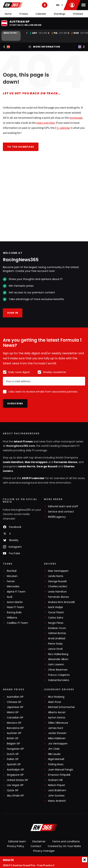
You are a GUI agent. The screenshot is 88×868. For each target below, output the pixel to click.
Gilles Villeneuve (58, 723)
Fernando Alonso (66, 462)
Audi (10, 597)
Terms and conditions (66, 841)
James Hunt (56, 728)
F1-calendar (63, 128)
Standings (60, 14)
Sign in (13, 313)
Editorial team (17, 841)
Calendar (41, 14)
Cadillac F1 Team (17, 623)
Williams (12, 618)
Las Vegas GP (15, 785)
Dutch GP (13, 754)
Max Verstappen (36, 462)
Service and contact (61, 512)
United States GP (17, 780)
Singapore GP (15, 775)
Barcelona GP (15, 728)
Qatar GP (13, 790)
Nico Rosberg (56, 697)
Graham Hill (55, 780)
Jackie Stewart (57, 733)
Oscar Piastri (56, 612)
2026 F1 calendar (33, 478)
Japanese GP (15, 707)
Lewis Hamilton (13, 462)
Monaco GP (14, 723)
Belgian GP (13, 744)
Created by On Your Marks (64, 846)
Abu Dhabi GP (15, 796)
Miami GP (13, 712)
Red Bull (12, 571)
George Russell (47, 466)
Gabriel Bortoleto (59, 680)
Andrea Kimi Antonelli (61, 602)
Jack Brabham (57, 790)
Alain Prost (55, 702)
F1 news (24, 14)
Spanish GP (14, 764)
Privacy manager (44, 851)
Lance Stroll (55, 649)
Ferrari (11, 581)
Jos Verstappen (58, 744)
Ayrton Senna (57, 718)
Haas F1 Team (15, 607)
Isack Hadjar (56, 607)
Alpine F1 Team (16, 592)
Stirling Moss (56, 764)
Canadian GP (15, 718)
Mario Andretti (57, 801)
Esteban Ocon (57, 628)
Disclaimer (39, 841)
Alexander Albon (58, 659)
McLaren (12, 576)
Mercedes (13, 586)
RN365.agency (57, 517)
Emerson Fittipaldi (59, 775)
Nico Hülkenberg (58, 654)
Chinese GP (14, 702)
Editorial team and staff (63, 506)
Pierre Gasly (55, 644)
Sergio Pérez (56, 623)
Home (8, 14)
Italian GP (13, 759)
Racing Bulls (14, 612)
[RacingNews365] (44, 828)
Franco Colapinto (59, 675)
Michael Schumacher (62, 707)
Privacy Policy (16, 846)
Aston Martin (15, 602)
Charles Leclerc (58, 586)
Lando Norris (26, 466)
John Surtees (56, 796)
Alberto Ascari (57, 712)
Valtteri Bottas (57, 633)
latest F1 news (23, 441)
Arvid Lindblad (57, 638)
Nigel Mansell (56, 759)
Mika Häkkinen (57, 738)
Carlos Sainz (56, 618)
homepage (76, 118)
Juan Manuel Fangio (61, 770)
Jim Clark (54, 749)
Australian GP (15, 697)
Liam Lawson (56, 665)
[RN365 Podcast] (45, 5)
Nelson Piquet (57, 785)
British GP (13, 738)
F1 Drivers (78, 14)
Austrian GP (14, 733)
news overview (46, 123)
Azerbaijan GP (15, 770)
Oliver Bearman (58, 670)
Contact (36, 846)
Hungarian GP (15, 749)
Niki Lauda (54, 754)
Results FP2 (11, 33)
